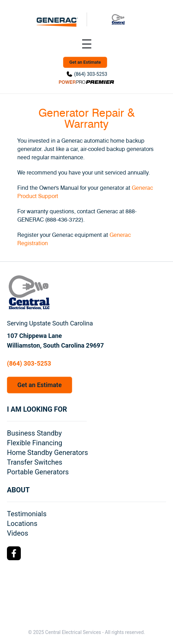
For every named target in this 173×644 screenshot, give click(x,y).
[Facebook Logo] (14, 553)
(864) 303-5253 (91, 74)
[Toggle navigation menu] (87, 44)
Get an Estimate (85, 62)
